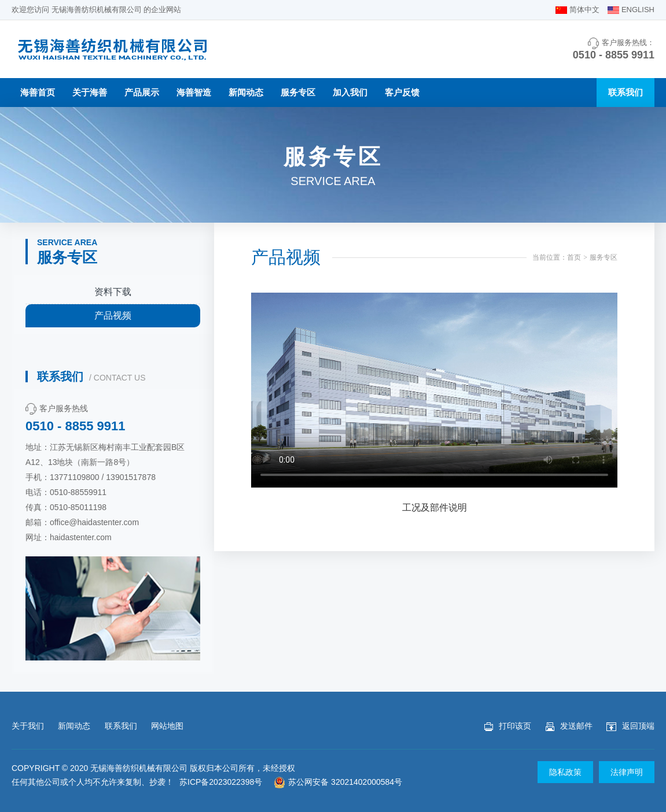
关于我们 (28, 726)
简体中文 (584, 10)
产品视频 (113, 315)
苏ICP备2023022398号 (221, 782)
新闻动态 (246, 92)
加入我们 (350, 92)
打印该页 (508, 726)
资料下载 (113, 292)
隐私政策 (565, 772)
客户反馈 (402, 92)
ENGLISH (638, 10)
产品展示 (142, 92)
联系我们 (625, 92)
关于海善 (90, 92)
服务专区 (298, 92)
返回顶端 (630, 726)
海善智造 (194, 92)
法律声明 (627, 772)
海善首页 (38, 92)
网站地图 (167, 726)
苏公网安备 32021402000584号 (338, 782)
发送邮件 (569, 726)
